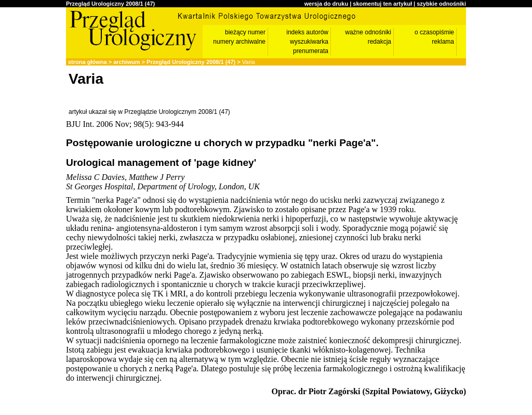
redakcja (380, 42)
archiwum (127, 62)
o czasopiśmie (434, 32)
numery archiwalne (239, 42)
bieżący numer (245, 32)
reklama (443, 42)
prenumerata (311, 51)
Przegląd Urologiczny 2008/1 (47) (110, 4)
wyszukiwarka (309, 42)
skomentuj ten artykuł (382, 4)
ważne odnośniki (368, 32)
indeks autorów (307, 32)
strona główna (88, 62)
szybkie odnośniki (441, 4)
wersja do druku (326, 4)
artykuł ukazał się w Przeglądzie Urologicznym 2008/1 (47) (149, 112)
